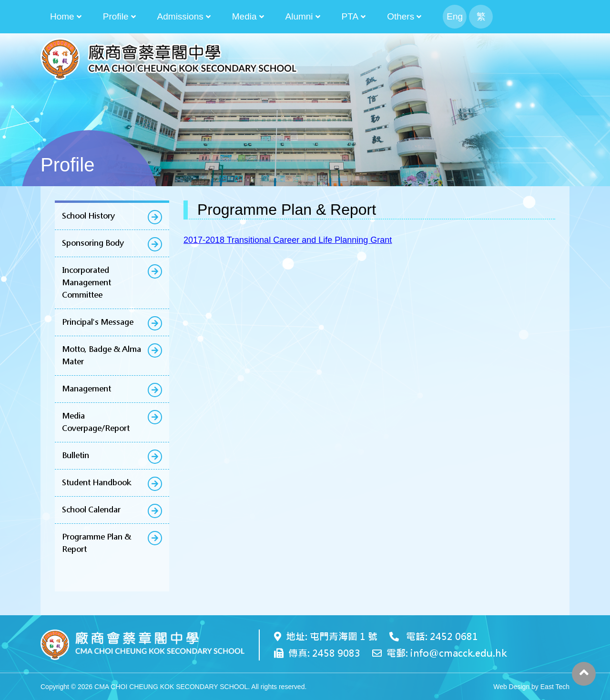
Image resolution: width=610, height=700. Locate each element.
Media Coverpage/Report (96, 422)
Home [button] (62, 16)
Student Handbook (97, 483)
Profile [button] (116, 16)
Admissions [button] (180, 16)
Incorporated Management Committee (86, 283)
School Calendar (91, 510)
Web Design (511, 687)
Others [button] (401, 16)
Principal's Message (98, 322)
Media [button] (244, 16)
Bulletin (76, 455)
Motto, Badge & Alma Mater (102, 355)
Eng (455, 16)
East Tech (555, 687)
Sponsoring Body (93, 243)
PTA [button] (350, 16)
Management (86, 389)
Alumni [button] (299, 16)
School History (88, 216)
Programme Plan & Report (97, 543)
